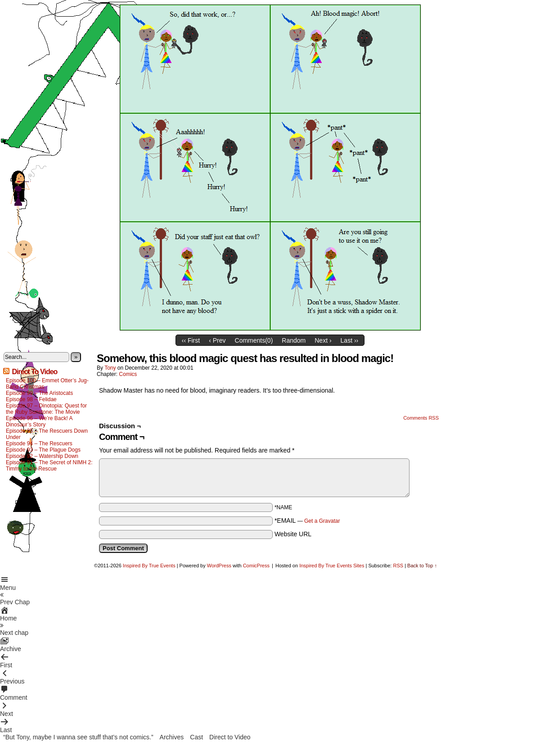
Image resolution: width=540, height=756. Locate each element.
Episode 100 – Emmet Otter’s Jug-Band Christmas (47, 384)
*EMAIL (307, 521)
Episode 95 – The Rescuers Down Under (47, 434)
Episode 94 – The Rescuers (39, 444)
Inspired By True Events (149, 566)
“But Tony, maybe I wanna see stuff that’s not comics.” (78, 737)
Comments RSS (421, 418)
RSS (398, 566)
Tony (110, 368)
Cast (196, 737)
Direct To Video (34, 372)
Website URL (293, 534)
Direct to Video (230, 737)
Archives (172, 737)
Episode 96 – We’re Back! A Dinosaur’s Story (39, 421)
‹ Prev (217, 340)
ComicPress (256, 566)
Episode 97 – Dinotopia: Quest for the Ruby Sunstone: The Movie (46, 409)
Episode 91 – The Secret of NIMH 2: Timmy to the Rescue (49, 466)
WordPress (219, 566)
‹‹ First (191, 340)
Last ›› (350, 340)
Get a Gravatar (322, 521)
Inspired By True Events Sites (332, 566)
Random (294, 340)
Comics (128, 374)
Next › (323, 340)
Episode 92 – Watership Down (42, 456)
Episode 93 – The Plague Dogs (43, 450)
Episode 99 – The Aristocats (39, 393)
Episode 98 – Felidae (31, 399)
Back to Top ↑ (422, 566)
